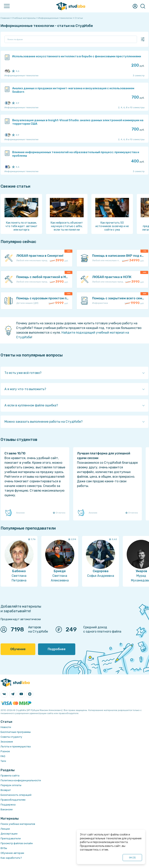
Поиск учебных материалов (18, 824)
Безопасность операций (16, 795)
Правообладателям (13, 800)
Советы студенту (11, 737)
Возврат (6, 790)
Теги (3, 761)
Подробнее (57, 649)
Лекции (5, 829)
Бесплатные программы (16, 732)
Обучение (18, 649)
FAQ (3, 756)
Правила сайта (10, 776)
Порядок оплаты (11, 785)
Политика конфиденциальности (21, 780)
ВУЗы (4, 848)
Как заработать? (11, 858)
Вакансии (7, 809)
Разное (5, 751)
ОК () (132, 858)
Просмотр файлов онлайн (17, 843)
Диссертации (9, 834)
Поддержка (8, 805)
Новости (6, 727)
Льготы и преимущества (16, 747)
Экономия (7, 742)
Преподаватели (11, 838)
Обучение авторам (12, 853)
